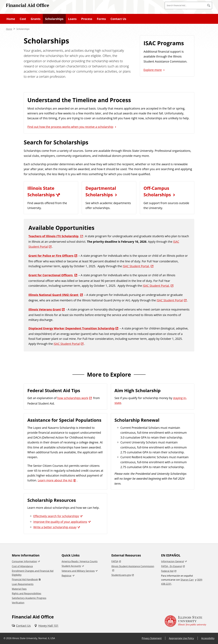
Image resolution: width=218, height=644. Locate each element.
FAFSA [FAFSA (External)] (115, 561)
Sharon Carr (187, 580)
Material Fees (19, 589)
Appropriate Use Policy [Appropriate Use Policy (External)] (181, 638)
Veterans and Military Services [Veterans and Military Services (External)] (78, 571)
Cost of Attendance (22, 566)
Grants (36, 19)
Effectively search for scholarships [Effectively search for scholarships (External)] (56, 516)
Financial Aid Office (28, 5)
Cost (23, 19)
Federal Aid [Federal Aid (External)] (167, 571)
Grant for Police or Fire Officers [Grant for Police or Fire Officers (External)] (51, 256)
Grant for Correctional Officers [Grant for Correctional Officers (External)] (51, 275)
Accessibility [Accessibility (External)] (208, 638)
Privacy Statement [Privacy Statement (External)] (152, 638)
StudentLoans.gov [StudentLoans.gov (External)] (121, 575)
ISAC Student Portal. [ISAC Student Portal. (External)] (136, 266)
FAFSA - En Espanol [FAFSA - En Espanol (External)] (172, 566)
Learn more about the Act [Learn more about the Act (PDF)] (55, 480)
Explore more (153, 70)
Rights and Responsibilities (27, 593)
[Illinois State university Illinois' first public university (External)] (185, 621)
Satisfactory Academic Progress (29, 598)
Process (87, 19)
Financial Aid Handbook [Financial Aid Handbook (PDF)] (25, 579)
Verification (18, 603)
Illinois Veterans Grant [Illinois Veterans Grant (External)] (45, 309)
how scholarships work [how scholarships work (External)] (73, 398)
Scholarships (54, 19)
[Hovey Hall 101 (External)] (46, 626)
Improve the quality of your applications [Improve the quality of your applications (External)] (60, 522)
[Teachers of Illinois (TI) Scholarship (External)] (56, 236)
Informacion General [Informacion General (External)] (173, 561)
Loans (72, 19)
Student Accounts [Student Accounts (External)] (71, 566)
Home (11, 19)
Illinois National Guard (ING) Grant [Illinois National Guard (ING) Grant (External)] (54, 295)
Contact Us (118, 19)
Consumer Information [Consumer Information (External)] (24, 561)
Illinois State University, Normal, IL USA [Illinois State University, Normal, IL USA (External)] (34, 638)
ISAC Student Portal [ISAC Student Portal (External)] (170, 300)
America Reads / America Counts (80, 561)
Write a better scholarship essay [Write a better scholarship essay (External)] (55, 527)
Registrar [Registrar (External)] (67, 576)
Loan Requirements (23, 584)
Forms (101, 19)
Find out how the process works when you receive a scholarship (70, 127)
